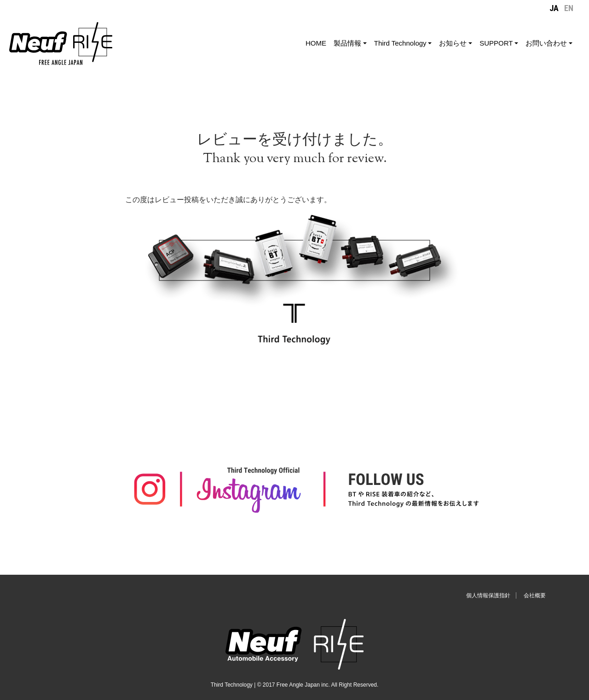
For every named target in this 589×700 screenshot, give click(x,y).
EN (569, 8)
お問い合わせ (546, 43)
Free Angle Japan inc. (303, 685)
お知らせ (453, 43)
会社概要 (535, 595)
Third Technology (400, 43)
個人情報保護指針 (488, 595)
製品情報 (347, 43)
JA (554, 8)
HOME (316, 43)
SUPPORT (496, 43)
